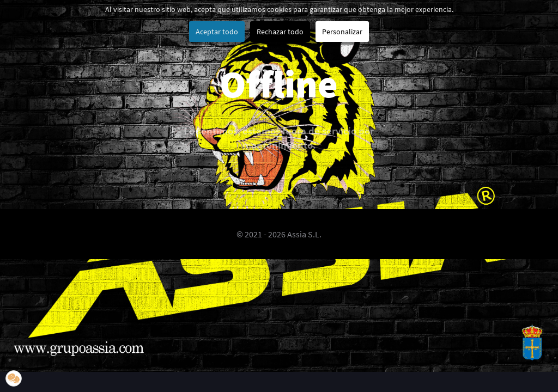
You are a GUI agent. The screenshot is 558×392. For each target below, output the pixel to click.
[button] (14, 378)
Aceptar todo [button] (217, 32)
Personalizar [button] (342, 32)
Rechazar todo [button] (280, 32)
